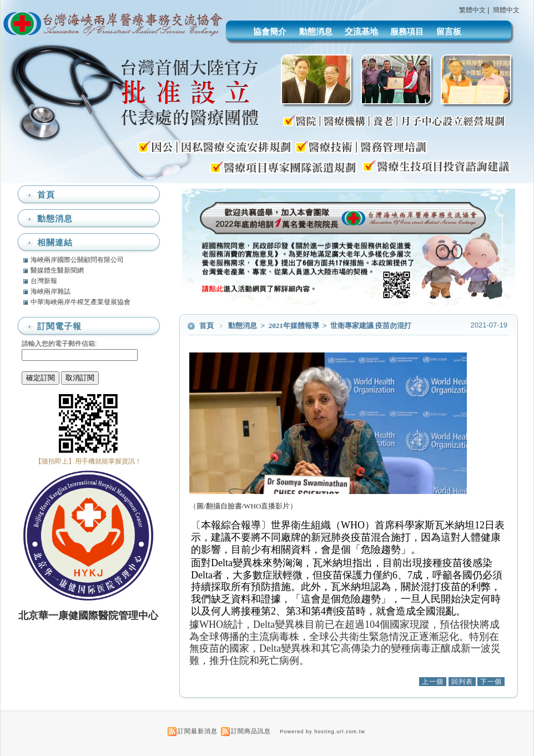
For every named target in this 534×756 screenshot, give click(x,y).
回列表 (462, 682)
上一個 (433, 682)
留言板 (449, 31)
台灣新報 (44, 281)
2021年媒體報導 (295, 326)
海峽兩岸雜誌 (51, 291)
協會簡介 (270, 31)
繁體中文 (472, 10)
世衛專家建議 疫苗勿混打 (371, 326)
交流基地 (361, 31)
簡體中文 (506, 10)
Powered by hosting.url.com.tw (323, 732)
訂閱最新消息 (198, 731)
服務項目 (407, 31)
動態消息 (316, 31)
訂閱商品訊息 (251, 731)
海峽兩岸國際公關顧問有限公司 (77, 260)
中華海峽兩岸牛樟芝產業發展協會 (80, 302)
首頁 (206, 326)
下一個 (491, 682)
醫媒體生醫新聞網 (57, 270)
